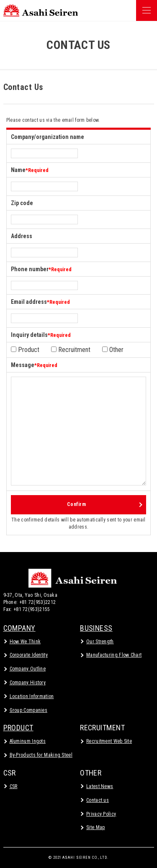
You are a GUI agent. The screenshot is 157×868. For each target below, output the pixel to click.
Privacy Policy (101, 814)
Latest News (100, 786)
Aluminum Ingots (28, 741)
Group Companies (29, 710)
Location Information (32, 696)
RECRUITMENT (102, 728)
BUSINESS (96, 628)
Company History (28, 683)
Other (113, 350)
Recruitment (71, 350)
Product (25, 350)
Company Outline (28, 669)
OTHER (91, 773)
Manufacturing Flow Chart (114, 655)
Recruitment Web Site (109, 741)
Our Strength (100, 642)
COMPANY (19, 628)
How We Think (25, 642)
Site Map (95, 827)
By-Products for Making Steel (41, 755)
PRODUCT (18, 728)
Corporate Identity (29, 655)
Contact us (98, 800)
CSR (10, 773)
